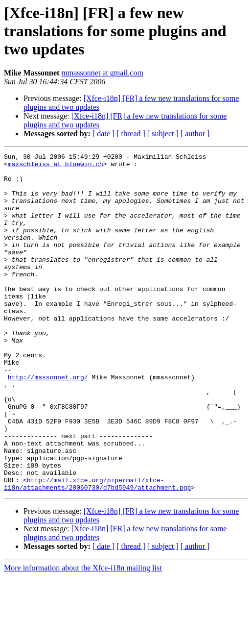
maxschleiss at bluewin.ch (56, 167)
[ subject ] (163, 134)
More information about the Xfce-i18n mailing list (83, 635)
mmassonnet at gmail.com (102, 73)
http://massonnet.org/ (48, 422)
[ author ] (195, 134)
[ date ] (103, 134)
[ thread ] (131, 134)
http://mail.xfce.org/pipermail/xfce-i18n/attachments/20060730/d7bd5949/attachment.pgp (97, 550)
